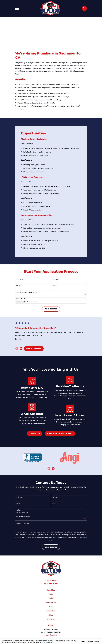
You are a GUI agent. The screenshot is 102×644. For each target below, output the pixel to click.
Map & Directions (51, 635)
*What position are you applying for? (27, 292)
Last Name (56, 497)
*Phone (18, 286)
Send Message (51, 309)
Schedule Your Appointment (60, 434)
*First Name (20, 279)
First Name (19, 497)
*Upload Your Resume (23, 299)
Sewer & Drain (51, 602)
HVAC (51, 607)
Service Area (51, 611)
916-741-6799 (51, 584)
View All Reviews (34, 348)
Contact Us (35, 434)
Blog (51, 615)
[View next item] (21, 348)
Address (19, 510)
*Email (54, 286)
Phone (18, 504)
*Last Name (56, 279)
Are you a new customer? (24, 517)
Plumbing (51, 598)
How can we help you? (23, 523)
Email (54, 504)
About (51, 594)
